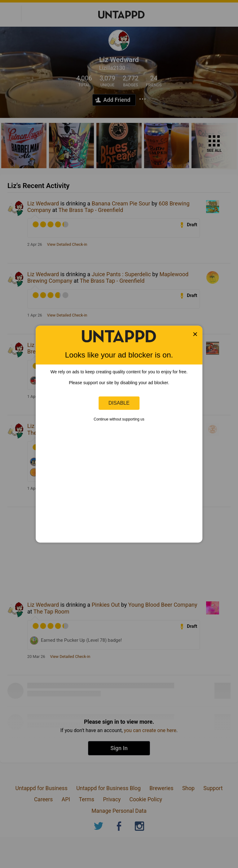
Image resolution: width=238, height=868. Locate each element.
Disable (119, 403)
